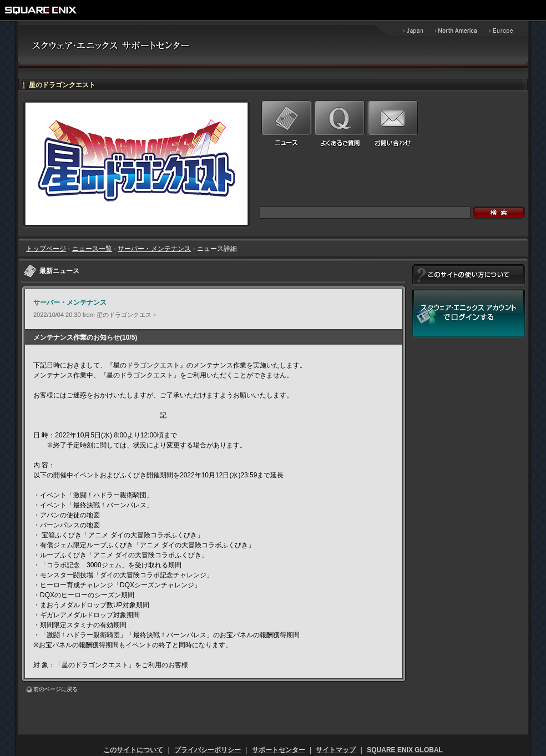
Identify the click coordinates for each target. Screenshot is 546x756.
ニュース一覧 (92, 249)
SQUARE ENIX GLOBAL (405, 750)
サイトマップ (336, 750)
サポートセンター (279, 750)
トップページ (46, 249)
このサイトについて (133, 750)
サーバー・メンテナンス (154, 249)
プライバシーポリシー (208, 750)
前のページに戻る (55, 689)
